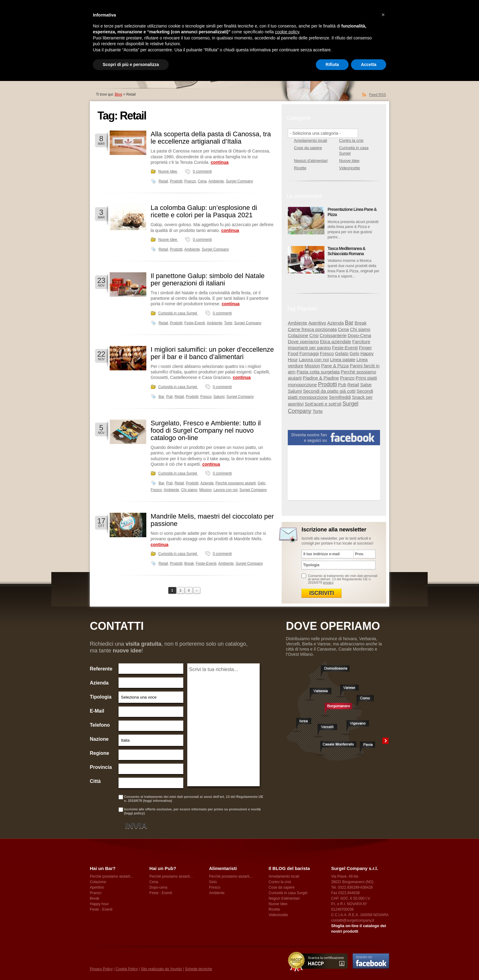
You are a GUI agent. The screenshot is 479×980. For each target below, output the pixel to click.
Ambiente (216, 181)
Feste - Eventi (101, 909)
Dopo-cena (158, 887)
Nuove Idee (168, 171)
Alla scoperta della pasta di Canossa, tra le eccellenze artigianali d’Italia (211, 138)
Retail (163, 181)
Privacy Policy (101, 969)
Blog (119, 94)
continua (220, 162)
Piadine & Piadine (321, 378)
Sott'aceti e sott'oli (323, 404)
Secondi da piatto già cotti (329, 391)
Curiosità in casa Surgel (178, 313)
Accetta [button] (369, 64)
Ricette (300, 168)
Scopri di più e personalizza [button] (131, 64)
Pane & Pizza (335, 366)
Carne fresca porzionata (312, 329)
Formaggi (309, 353)
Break (189, 563)
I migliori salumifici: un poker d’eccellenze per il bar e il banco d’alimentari (212, 353)
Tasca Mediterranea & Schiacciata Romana (346, 251)
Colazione (298, 335)
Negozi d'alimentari (311, 161)
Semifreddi (340, 397)
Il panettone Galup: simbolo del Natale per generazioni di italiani (208, 279)
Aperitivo (317, 323)
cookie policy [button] (287, 32)
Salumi (219, 397)
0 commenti (202, 171)
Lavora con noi (226, 490)
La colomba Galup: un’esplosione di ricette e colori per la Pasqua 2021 (204, 211)
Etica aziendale (336, 341)
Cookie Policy (127, 969)
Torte (228, 323)
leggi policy (135, 813)
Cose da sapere (308, 148)
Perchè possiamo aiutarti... (112, 876)
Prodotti (176, 181)
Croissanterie (333, 335)
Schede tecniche (199, 969)
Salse (366, 385)
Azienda (207, 483)
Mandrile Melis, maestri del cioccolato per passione (212, 520)
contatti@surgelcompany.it (353, 920)
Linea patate (343, 360)
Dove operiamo (303, 341)
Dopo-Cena (359, 335)
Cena (202, 181)
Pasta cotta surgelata (318, 372)
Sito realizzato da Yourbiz (161, 969)
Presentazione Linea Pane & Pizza (352, 212)
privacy (328, 582)
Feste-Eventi (194, 323)
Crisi (314, 335)
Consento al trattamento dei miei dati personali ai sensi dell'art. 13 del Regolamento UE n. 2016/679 (343, 579)
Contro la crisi (351, 140)
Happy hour (99, 904)
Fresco (206, 397)
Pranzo (190, 181)
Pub (169, 397)
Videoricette (349, 168)
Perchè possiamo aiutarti (236, 483)
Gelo (261, 483)
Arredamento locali (310, 140)
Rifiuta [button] (332, 64)
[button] (383, 15)
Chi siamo (189, 490)
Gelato (342, 353)
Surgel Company (239, 181)
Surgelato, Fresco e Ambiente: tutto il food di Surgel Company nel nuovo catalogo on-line (206, 430)
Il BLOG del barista (289, 868)
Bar (161, 397)
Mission (205, 490)
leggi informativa (157, 801)
